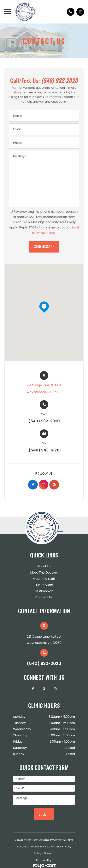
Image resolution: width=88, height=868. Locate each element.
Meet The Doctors (44, 572)
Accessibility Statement (45, 847)
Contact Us (44, 597)
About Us (44, 566)
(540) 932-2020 (59, 80)
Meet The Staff (44, 579)
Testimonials (44, 591)
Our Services (44, 585)
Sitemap (49, 853)
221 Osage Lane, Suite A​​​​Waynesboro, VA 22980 (44, 389)
